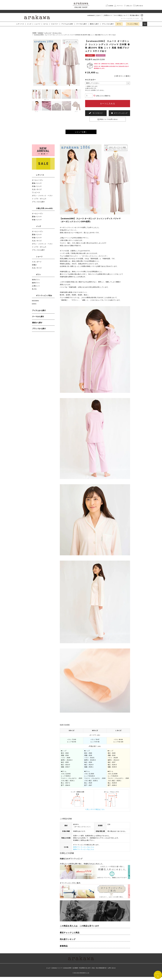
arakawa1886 (67, 971)
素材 (94, 24)
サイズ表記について (121, 15)
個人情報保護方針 (101, 971)
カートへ (158, 975)
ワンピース (36, 196)
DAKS (34, 307)
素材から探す (37, 326)
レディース (20, 24)
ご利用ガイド (108, 15)
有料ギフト (36, 283)
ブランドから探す (38, 205)
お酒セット (36, 289)
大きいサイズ (37, 192)
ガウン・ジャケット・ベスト (42, 199)
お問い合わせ (112, 971)
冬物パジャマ (37, 189)
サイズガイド (96, 113)
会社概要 (75, 971)
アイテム (67, 24)
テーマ (82, 24)
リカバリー (55, 24)
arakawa (40, 33)
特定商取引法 (87, 971)
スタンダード (37, 265)
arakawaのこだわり (94, 15)
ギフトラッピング (119, 113)
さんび (48, 971)
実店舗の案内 (134, 15)
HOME (34, 33)
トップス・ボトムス (39, 202)
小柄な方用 (45, 212)
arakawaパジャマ (57, 971)
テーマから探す (38, 320)
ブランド (108, 24)
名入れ (34, 292)
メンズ (29, 24)
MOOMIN (35, 304)
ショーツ (37, 24)
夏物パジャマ (37, 186)
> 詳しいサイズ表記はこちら (95, 812)
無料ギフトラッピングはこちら (84, 852)
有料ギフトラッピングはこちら (84, 850)
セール (46, 24)
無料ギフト (36, 286)
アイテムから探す (39, 314)
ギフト (119, 24)
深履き (34, 268)
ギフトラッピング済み (44, 299)
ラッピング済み (133, 24)
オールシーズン (57, 33)
